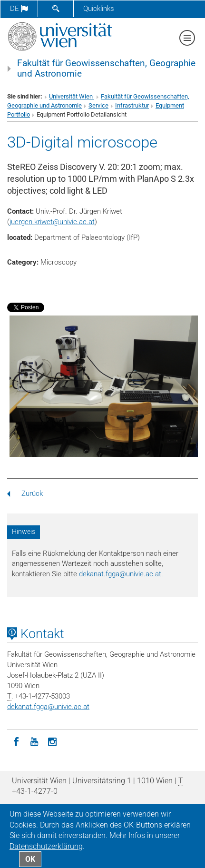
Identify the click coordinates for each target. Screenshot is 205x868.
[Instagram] (52, 741)
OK (30, 859)
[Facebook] (16, 741)
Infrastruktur (132, 105)
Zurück (25, 493)
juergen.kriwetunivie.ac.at (52, 222)
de (19, 9)
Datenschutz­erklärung (46, 846)
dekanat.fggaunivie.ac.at (120, 574)
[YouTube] (34, 741)
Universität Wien (72, 96)
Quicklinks (99, 9)
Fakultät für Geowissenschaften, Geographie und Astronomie (106, 69)
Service (98, 105)
